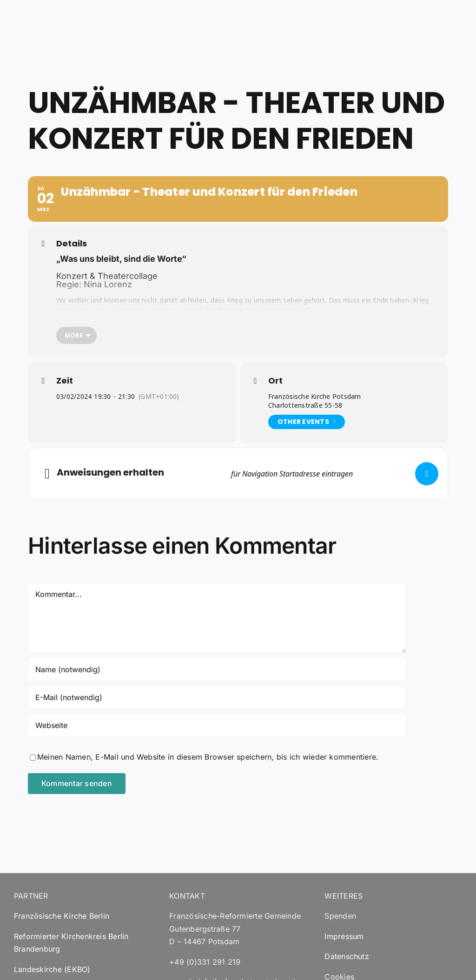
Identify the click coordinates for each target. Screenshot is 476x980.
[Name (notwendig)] (217, 669)
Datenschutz (347, 956)
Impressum (344, 936)
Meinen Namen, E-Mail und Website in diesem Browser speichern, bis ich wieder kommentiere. (208, 757)
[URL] (217, 725)
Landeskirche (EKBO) (52, 969)
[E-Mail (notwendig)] (217, 697)
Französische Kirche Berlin (62, 916)
